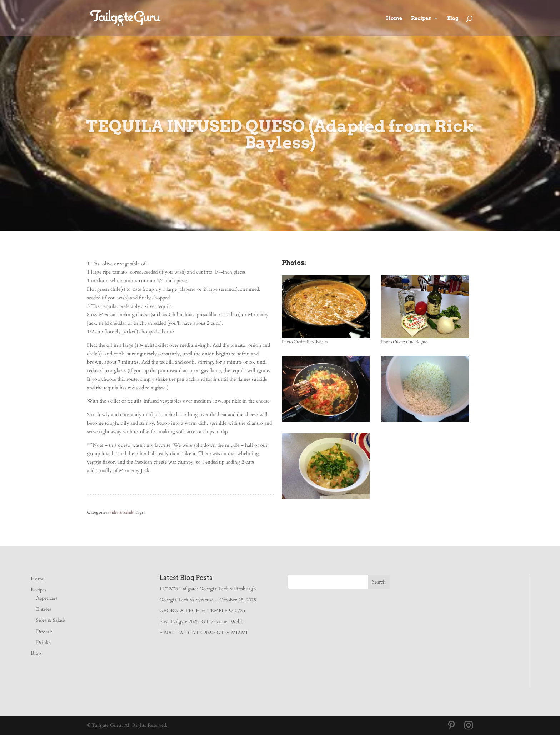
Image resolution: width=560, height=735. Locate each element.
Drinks (43, 642)
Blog (453, 18)
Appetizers (47, 598)
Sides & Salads (122, 512)
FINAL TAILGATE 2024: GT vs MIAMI (203, 633)
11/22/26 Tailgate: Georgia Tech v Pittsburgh (208, 589)
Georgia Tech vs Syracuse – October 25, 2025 (208, 600)
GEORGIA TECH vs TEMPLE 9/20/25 (202, 611)
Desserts (44, 631)
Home (394, 18)
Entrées (44, 609)
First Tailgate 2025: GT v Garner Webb (201, 622)
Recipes (421, 18)
